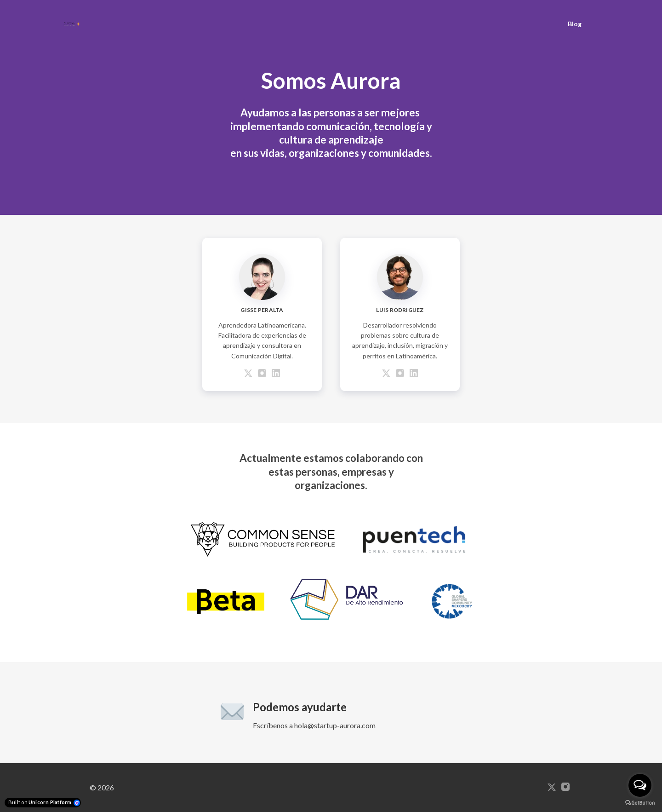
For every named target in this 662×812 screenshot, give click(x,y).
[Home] (74, 24)
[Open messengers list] (640, 785)
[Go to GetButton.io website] (640, 803)
